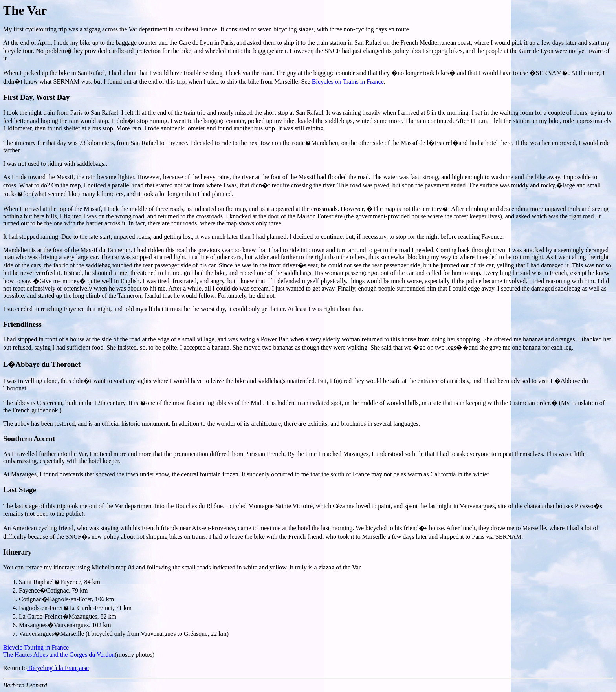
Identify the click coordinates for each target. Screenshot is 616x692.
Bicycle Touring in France (36, 647)
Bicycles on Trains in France (348, 81)
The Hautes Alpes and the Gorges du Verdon (59, 654)
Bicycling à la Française (58, 668)
